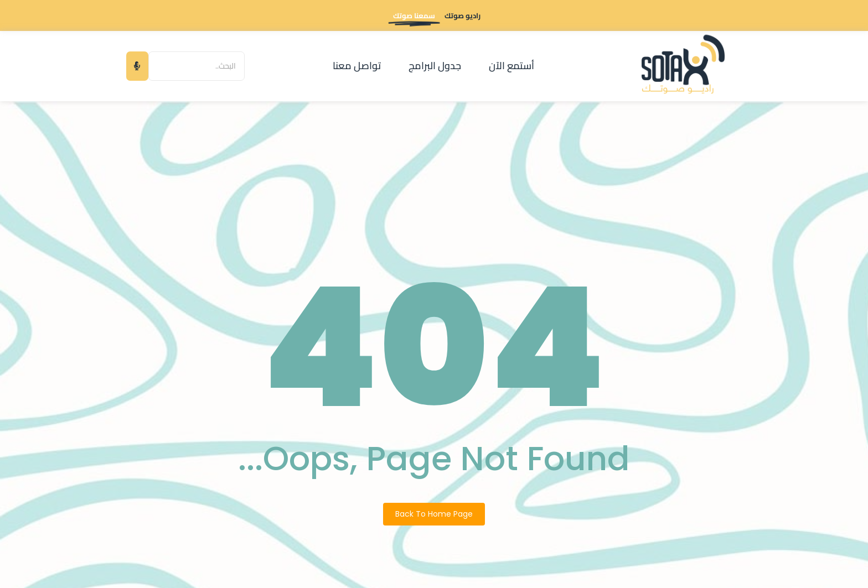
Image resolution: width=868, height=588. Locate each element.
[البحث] (197, 66)
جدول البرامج (435, 66)
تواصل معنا (357, 66)
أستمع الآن (512, 66)
